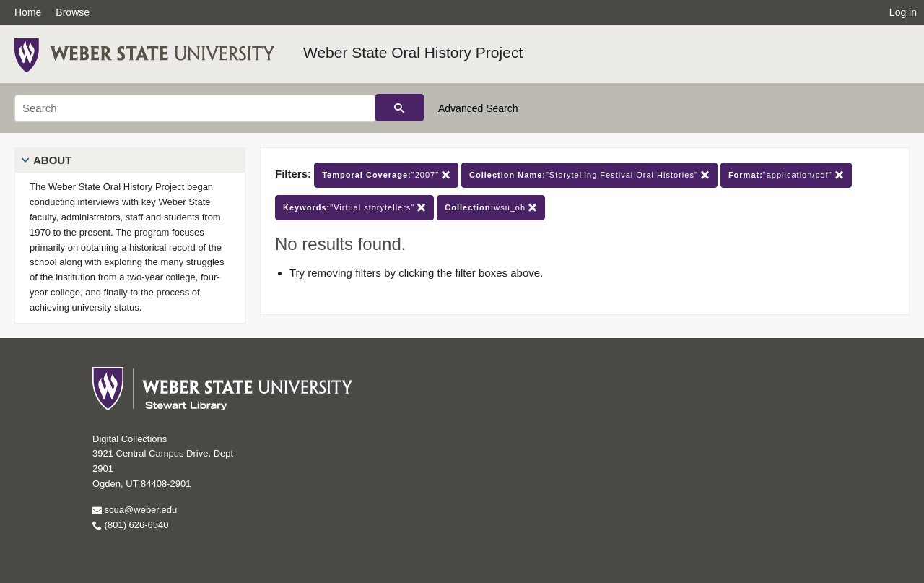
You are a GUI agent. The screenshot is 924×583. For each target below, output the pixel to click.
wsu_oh (491, 208)
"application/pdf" (786, 175)
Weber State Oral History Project (413, 52)
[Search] (195, 108)
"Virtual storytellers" (354, 208)
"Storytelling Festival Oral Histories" (589, 175)
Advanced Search (478, 108)
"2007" (386, 175)
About (52, 160)
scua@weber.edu (135, 510)
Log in (903, 12)
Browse (73, 12)
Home (28, 12)
